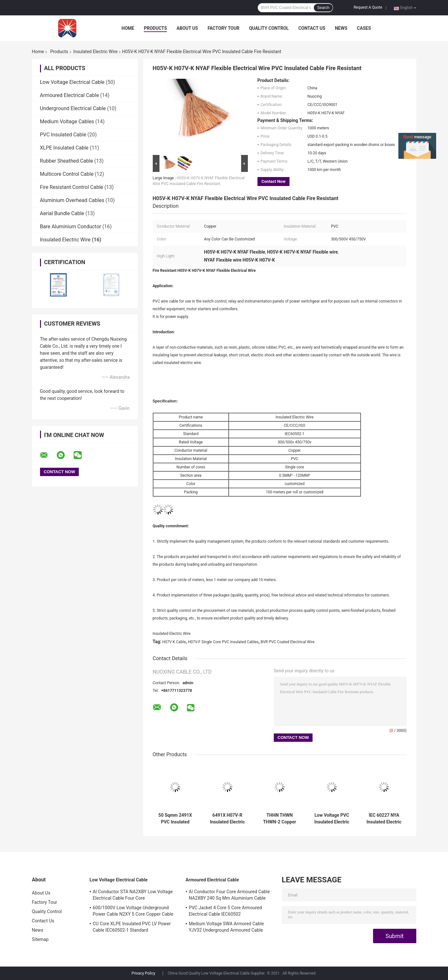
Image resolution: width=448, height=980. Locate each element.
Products (155, 28)
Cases (364, 28)
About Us (187, 28)
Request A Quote (368, 7)
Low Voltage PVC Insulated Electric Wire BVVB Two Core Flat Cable (332, 819)
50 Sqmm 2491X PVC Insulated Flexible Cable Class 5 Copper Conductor (175, 819)
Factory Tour (224, 28)
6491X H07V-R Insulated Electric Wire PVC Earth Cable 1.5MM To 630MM (227, 819)
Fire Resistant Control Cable (72, 187)
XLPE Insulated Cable (64, 148)
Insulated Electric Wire (95, 52)
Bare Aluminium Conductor (71, 227)
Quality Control (269, 28)
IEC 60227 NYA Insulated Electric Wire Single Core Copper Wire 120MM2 (384, 819)
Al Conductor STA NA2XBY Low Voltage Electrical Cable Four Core (133, 895)
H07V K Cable (174, 642)
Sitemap (40, 939)
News (341, 28)
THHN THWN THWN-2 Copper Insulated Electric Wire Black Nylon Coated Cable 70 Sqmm (279, 819)
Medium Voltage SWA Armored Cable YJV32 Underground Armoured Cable (227, 927)
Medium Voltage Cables (67, 121)
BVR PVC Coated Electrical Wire (288, 642)
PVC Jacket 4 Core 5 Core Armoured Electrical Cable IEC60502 (225, 911)
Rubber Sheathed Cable (67, 161)
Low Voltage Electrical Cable (72, 82)
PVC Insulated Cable (63, 135)
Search (323, 8)
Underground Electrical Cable (73, 108)
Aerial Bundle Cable (62, 213)
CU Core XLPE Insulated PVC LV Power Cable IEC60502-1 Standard (132, 927)
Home (128, 28)
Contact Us (312, 28)
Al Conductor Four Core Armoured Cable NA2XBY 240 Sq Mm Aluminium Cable (229, 895)
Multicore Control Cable (67, 174)
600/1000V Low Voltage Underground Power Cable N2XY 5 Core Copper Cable (133, 911)
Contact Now (274, 181)
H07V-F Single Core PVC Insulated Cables (223, 642)
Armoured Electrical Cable (69, 95)
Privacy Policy (143, 973)
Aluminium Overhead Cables (72, 200)
